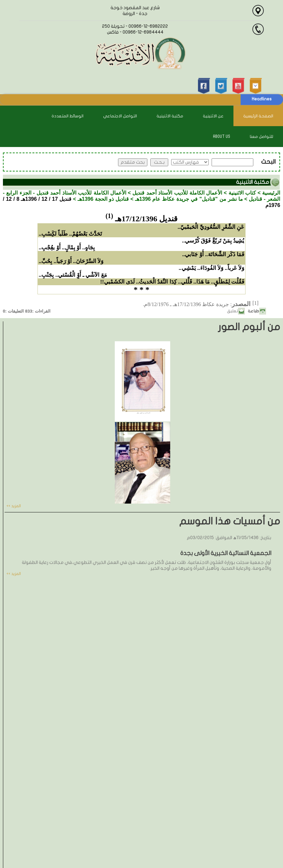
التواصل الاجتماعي (120, 116)
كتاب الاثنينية (242, 193)
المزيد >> (14, 506)
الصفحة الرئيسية (258, 116)
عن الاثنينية (213, 116)
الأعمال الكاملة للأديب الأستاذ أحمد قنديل (177, 193)
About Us (222, 137)
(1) (109, 216)
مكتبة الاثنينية (170, 116)
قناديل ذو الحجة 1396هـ (103, 199)
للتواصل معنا (261, 137)
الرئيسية (271, 193)
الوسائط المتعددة (67, 116)
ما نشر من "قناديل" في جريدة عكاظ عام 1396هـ (189, 199)
